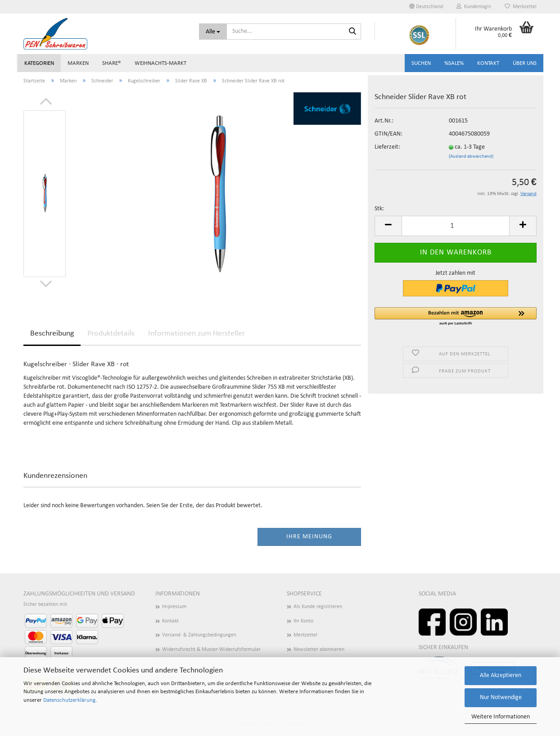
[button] (456, 317)
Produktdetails (111, 334)
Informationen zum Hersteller (196, 334)
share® (112, 63)
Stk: (379, 209)
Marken (78, 63)
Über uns (525, 63)
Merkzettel (521, 7)
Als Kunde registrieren (318, 607)
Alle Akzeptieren (501, 675)
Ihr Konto (303, 621)
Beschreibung (52, 334)
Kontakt (488, 63)
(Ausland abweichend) (471, 157)
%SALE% (454, 63)
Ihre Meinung (309, 537)
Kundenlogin (474, 7)
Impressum (174, 607)
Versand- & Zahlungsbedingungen (199, 635)
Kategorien (39, 63)
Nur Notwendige (501, 697)
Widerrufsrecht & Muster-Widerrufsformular (211, 650)
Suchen (421, 63)
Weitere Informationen (501, 717)
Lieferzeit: (387, 147)
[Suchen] (352, 32)
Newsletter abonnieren (319, 650)
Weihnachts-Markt (160, 63)
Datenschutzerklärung (69, 700)
